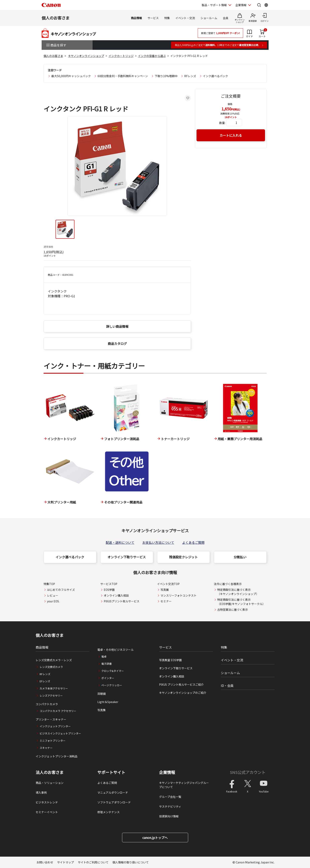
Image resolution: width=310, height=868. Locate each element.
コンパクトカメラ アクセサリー (58, 711)
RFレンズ (190, 76)
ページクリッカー (112, 685)
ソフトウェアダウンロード (114, 802)
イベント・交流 (185, 18)
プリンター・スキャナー (51, 719)
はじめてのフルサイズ (61, 590)
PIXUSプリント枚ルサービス (122, 601)
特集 (167, 18)
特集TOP (49, 584)
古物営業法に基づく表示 (233, 610)
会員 (226, 18)
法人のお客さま (50, 772)
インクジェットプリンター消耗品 (57, 756)
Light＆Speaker (108, 702)
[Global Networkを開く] (266, 5)
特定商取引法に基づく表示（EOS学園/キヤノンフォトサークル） (241, 602)
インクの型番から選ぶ (152, 56)
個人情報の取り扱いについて (131, 862)
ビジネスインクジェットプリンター (60, 733)
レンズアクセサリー (51, 696)
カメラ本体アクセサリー (54, 688)
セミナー (166, 601)
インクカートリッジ (121, 56)
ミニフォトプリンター (53, 741)
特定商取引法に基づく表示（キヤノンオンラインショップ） (238, 592)
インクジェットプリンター (55, 726)
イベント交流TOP (168, 584)
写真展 (165, 590)
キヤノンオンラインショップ (86, 56)
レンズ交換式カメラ (51, 667)
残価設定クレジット (183, 557)
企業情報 (167, 772)
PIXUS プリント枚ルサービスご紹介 (181, 684)
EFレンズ (45, 681)
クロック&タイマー (113, 671)
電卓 (104, 656)
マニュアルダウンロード (113, 792)
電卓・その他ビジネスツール (115, 650)
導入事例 (41, 792)
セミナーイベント (47, 812)
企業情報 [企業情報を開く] (241, 5)
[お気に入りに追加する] (188, 98)
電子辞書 (107, 664)
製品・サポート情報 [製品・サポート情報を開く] (214, 5)
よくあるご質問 (193, 542)
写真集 (102, 710)
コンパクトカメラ (47, 704)
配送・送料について (120, 542)
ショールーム (209, 18)
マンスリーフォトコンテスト (178, 595)
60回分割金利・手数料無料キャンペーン (123, 76)
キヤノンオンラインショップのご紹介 (183, 693)
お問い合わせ (45, 862)
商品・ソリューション (50, 783)
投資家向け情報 (169, 816)
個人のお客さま (56, 18)
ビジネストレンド (47, 802)
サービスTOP (109, 584)
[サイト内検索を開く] (259, 5)
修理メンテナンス (109, 812)
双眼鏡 (102, 694)
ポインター (108, 678)
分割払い (240, 557)
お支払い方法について (158, 542)
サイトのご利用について (93, 862)
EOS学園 (109, 590)
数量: (222, 123)
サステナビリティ (170, 806)
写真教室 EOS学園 (170, 660)
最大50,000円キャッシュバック (71, 76)
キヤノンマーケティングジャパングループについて (184, 785)
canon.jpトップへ (155, 838)
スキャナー (46, 748)
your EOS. (53, 601)
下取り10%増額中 (166, 76)
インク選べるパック (215, 76)
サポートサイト (111, 772)
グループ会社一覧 (170, 797)
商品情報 (136, 18)
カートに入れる (231, 135)
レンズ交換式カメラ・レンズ (54, 660)
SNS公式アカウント (248, 772)
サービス (153, 18)
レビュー (53, 595)
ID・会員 (227, 685)
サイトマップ (66, 862)
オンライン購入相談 (116, 595)
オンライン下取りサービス (127, 557)
